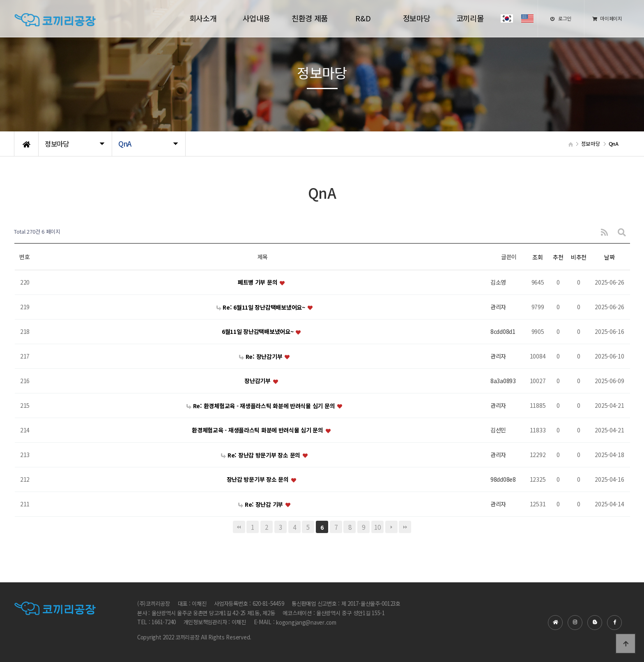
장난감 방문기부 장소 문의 (259, 480)
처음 (239, 527)
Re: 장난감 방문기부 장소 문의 (261, 455)
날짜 (609, 257)
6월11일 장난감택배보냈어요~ (258, 332)
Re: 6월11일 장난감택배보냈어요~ (262, 307)
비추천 (579, 257)
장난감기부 (258, 381)
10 (377, 527)
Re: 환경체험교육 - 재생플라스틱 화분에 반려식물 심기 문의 (261, 406)
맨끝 (405, 527)
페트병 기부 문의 (258, 283)
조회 (537, 257)
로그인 (561, 18)
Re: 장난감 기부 (261, 504)
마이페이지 (607, 18)
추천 (558, 257)
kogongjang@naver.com (306, 623)
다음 (391, 527)
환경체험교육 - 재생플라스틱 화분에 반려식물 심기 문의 (258, 430)
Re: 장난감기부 (261, 356)
